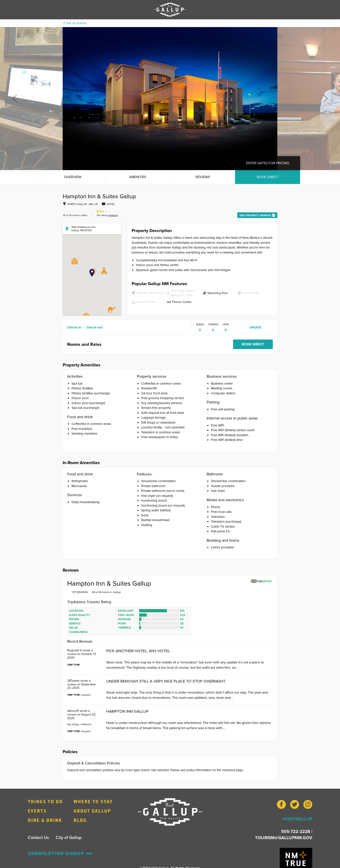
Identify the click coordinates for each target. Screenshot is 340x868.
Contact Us (38, 837)
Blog (80, 820)
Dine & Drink (45, 820)
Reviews (203, 177)
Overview (73, 177)
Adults (200, 324)
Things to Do (45, 801)
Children (213, 324)
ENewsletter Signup (60, 853)
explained (113, 215)
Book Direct (268, 177)
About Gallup (92, 811)
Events (37, 811)
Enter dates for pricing (268, 163)
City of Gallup (69, 837)
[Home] (170, 812)
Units (226, 324)
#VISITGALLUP (297, 819)
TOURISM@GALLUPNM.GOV (284, 838)
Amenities (138, 177)
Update (255, 327)
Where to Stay (93, 801)
